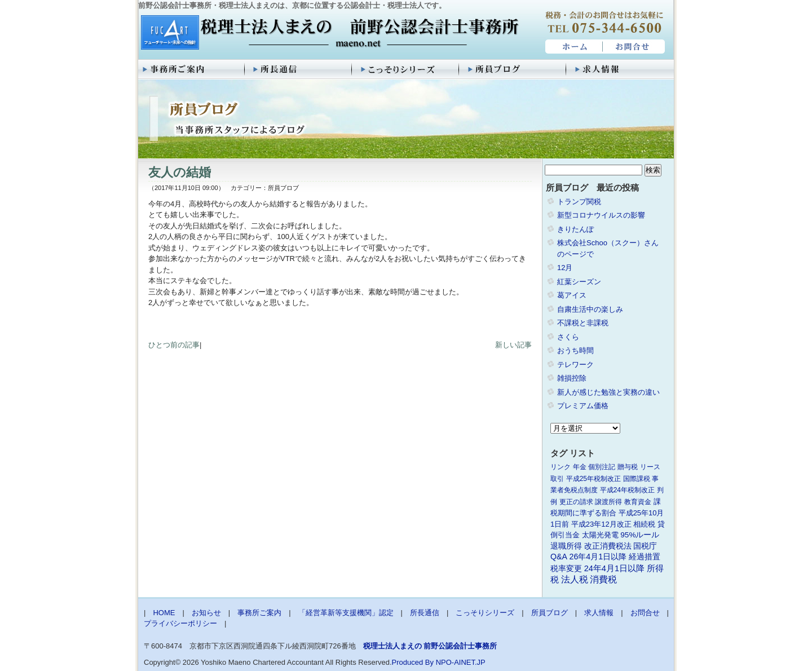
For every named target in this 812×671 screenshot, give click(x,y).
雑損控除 (572, 378)
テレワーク (575, 365)
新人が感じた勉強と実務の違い (608, 392)
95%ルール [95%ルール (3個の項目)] (640, 535)
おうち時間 (575, 350)
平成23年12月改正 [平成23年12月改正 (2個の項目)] (601, 524)
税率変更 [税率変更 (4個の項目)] (566, 568)
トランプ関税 (579, 202)
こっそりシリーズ (406, 69)
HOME (573, 47)
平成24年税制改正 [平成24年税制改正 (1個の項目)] (627, 490)
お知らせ (206, 613)
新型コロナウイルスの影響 (601, 215)
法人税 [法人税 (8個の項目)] (575, 579)
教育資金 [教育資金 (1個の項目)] (638, 502)
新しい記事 (513, 345)
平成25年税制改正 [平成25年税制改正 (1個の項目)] (593, 479)
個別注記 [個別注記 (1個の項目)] (602, 467)
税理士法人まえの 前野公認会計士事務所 (328, 33)
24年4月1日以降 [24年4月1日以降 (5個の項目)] (614, 568)
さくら (568, 337)
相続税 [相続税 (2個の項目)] (644, 524)
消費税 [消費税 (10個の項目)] (603, 579)
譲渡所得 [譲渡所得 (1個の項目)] (608, 502)
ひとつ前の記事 (174, 345)
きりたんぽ (575, 229)
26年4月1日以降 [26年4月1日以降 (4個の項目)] (598, 557)
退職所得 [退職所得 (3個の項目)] (566, 546)
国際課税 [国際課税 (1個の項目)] (637, 479)
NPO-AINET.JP (461, 662)
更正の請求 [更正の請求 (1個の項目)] (576, 502)
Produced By (413, 662)
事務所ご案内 (192, 69)
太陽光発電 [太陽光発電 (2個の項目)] (600, 535)
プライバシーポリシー (180, 623)
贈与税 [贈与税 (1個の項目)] (628, 467)
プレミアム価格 (583, 406)
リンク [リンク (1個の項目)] (561, 467)
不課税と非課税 (583, 323)
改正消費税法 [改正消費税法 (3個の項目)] (608, 546)
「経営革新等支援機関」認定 (346, 613)
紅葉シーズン (579, 282)
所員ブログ (513, 69)
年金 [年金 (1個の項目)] (580, 467)
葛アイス (572, 295)
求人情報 (620, 69)
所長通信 (299, 69)
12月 (565, 268)
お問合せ (634, 47)
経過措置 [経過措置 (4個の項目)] (645, 557)
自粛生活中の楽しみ (590, 309)
